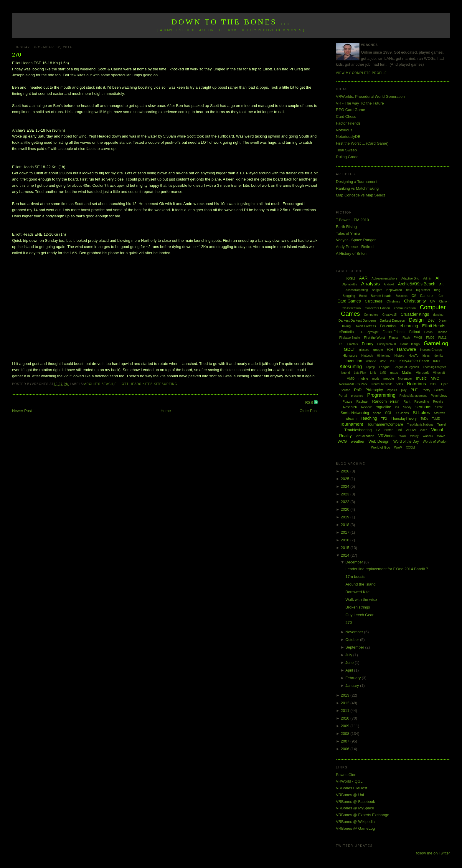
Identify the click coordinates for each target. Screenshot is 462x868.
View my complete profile (361, 73)
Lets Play (360, 373)
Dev (431, 320)
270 (16, 55)
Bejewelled (394, 290)
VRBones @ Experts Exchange (363, 815)
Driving (346, 326)
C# (414, 296)
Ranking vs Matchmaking (357, 188)
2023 (346, 494)
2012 (346, 703)
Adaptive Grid (410, 278)
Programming (381, 395)
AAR (363, 278)
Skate (439, 407)
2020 (346, 509)
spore (377, 413)
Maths (407, 373)
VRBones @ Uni (350, 795)
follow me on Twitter (433, 853)
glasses (364, 350)
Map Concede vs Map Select (360, 195)
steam (351, 418)
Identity (438, 356)
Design (416, 320)
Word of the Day (406, 442)
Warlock (428, 436)
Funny (368, 344)
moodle (389, 378)
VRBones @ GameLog (355, 828)
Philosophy (374, 390)
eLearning (409, 326)
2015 (346, 548)
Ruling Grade (347, 157)
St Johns (403, 413)
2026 (346, 471)
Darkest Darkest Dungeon (357, 320)
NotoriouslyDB (348, 137)
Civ (432, 301)
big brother (423, 290)
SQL (389, 413)
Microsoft (422, 373)
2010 (346, 718)
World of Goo (381, 447)
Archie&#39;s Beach (417, 284)
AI (437, 278)
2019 (346, 517)
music (421, 378)
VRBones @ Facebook (355, 802)
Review (366, 407)
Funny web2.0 (387, 344)
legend (345, 373)
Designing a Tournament (357, 182)
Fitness (394, 338)
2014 (346, 555)
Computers (371, 315)
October (353, 640)
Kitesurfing (165, 384)
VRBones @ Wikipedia (355, 822)
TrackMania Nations (420, 425)
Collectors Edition (377, 308)
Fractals (353, 344)
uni (399, 430)
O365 (433, 384)
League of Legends (406, 367)
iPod (383, 361)
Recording (422, 401)
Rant (407, 401)
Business (401, 296)
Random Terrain (386, 401)
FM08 (418, 338)
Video (424, 430)
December (355, 562)
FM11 (443, 338)
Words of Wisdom (436, 442)
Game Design (410, 344)
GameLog (436, 343)
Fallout (415, 332)
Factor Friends (348, 123)
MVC (435, 378)
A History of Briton (351, 253)
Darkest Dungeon (392, 320)
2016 (346, 540)
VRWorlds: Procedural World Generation (370, 96)
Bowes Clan (346, 775)
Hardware (406, 349)
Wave (441, 436)
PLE (414, 390)
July (349, 655)
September (355, 647)
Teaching (369, 418)
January (353, 686)
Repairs (438, 402)
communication (405, 308)
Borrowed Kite (358, 592)
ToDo (425, 419)
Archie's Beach (99, 384)
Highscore (350, 356)
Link (373, 373)
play (404, 390)
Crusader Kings (415, 314)
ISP (393, 361)
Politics (439, 390)
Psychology (439, 396)
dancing (438, 315)
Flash (406, 338)
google (378, 350)
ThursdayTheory (404, 419)
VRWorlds (387, 436)
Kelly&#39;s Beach (414, 361)
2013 (346, 695)
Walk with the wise (361, 600)
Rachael (362, 401)
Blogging (349, 296)
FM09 (430, 338)
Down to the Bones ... (231, 22)
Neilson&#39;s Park (353, 384)
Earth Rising (346, 227)
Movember (405, 379)
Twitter (388, 430)
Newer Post (22, 411)
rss (397, 407)
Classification (351, 308)
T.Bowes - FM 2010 (352, 220)
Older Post (309, 411)
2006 (346, 749)
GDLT (350, 349)
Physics (392, 390)
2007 (346, 741)
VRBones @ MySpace (355, 808)
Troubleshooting (358, 430)
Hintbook (367, 356)
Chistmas (393, 301)
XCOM (410, 448)
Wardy (414, 436)
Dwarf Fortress (365, 326)
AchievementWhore (384, 278)
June (350, 663)
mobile (363, 378)
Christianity (415, 301)
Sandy (407, 407)
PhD (358, 390)
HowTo (413, 356)
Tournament (351, 424)
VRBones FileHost (352, 788)
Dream (443, 321)
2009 (346, 726)
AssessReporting (357, 290)
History (400, 356)
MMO (350, 378)
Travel (442, 424)
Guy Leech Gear (360, 615)
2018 (346, 525)
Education (388, 326)
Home (166, 411)
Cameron (427, 296)
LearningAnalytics (435, 367)
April (350, 670)
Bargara (377, 290)
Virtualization (365, 436)
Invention (354, 361)
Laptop (371, 367)
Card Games (349, 301)
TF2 (384, 419)
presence (357, 396)
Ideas (426, 356)
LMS (383, 373)
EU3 (360, 332)
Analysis (371, 284)
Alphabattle (350, 284)
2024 (346, 486)
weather (358, 441)
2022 (346, 502)
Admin (427, 278)
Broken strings (358, 607)
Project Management (413, 396)
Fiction (428, 332)
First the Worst (374, 338)
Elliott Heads (128, 384)
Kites (148, 384)
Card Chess (346, 116)
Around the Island (361, 584)
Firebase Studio (349, 338)
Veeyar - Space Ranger (356, 240)
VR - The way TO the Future (360, 103)
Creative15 (390, 315)
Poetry (426, 390)
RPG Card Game (350, 110)
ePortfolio (346, 332)
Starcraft (440, 413)
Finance (442, 332)
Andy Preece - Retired (355, 247)
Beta (409, 290)
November (355, 632)
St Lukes (421, 412)
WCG (342, 441)
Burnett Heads (381, 296)
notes (399, 384)
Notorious (344, 130)
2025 (346, 479)
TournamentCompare (385, 424)
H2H (390, 350)
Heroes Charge (431, 350)
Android (389, 284)
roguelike (383, 407)
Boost (363, 296)
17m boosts (355, 577)
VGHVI (411, 430)
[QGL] (351, 278)
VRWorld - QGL (349, 781)
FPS (340, 344)
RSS (310, 402)
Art (441, 284)
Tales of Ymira (348, 233)
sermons (423, 407)
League (384, 367)
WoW (398, 447)
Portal (343, 396)
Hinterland (384, 356)
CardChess (374, 301)
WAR (403, 436)
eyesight (373, 332)
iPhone (371, 361)
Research (350, 407)
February (354, 678)
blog (437, 290)
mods (376, 379)
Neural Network (382, 384)
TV (378, 430)
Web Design (379, 441)
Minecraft (439, 373)
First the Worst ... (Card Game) (362, 143)
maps (394, 373)
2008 (346, 734)
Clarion (444, 301)
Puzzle (348, 401)
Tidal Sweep (346, 150)
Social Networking (355, 413)
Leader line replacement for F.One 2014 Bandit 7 (387, 569)
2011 (346, 711)
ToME (436, 419)
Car (441, 296)
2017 (346, 532)
